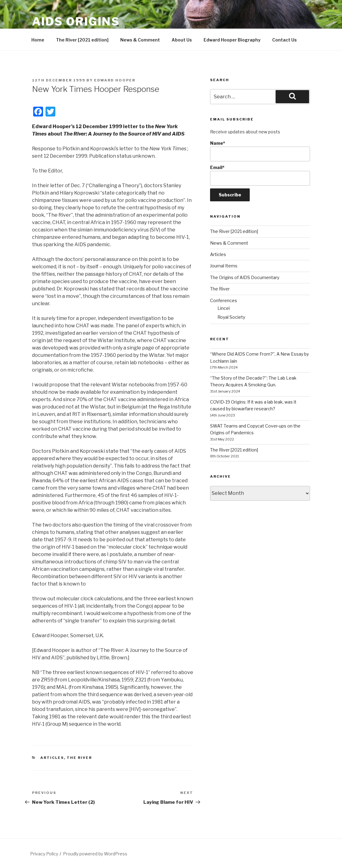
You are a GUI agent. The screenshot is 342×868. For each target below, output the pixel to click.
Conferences (224, 300)
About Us (182, 40)
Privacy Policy (44, 854)
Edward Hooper (115, 80)
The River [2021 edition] (82, 40)
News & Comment (140, 40)
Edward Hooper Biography (232, 40)
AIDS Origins (76, 22)
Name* (260, 151)
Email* (260, 175)
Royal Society (231, 317)
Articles (52, 758)
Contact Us (284, 40)
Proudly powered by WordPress (95, 854)
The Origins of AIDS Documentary (245, 277)
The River (79, 758)
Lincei (224, 308)
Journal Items (224, 266)
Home (38, 40)
